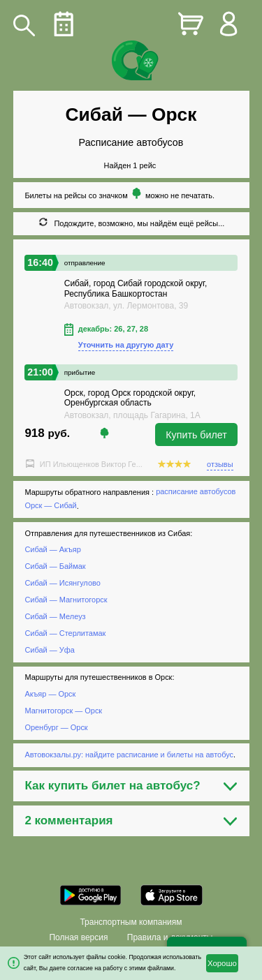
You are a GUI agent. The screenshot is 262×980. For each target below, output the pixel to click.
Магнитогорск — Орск (63, 711)
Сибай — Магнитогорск (66, 600)
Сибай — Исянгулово (62, 583)
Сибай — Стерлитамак (65, 633)
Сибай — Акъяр (52, 550)
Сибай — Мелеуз (55, 616)
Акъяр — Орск (50, 694)
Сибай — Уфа (49, 650)
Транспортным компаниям (131, 922)
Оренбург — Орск (56, 727)
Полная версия (78, 937)
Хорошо (222, 963)
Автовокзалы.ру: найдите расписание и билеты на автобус (129, 755)
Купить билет (196, 435)
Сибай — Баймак (55, 566)
